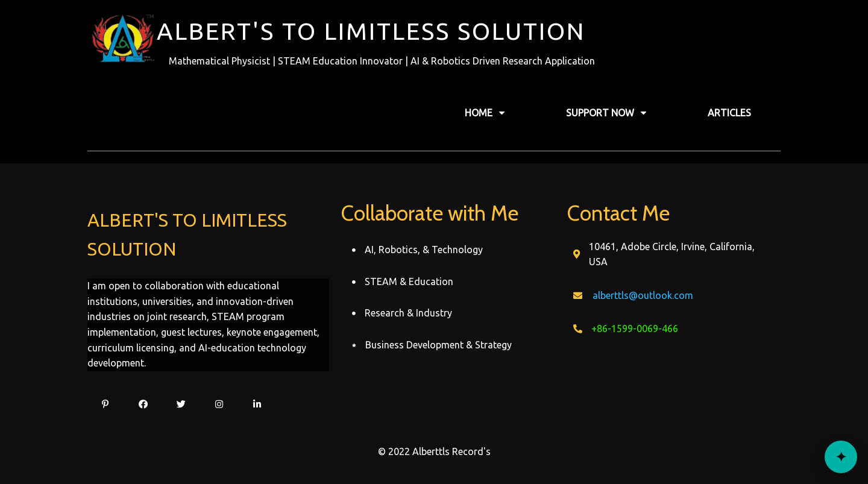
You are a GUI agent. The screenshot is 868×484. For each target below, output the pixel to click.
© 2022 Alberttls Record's (434, 451)
